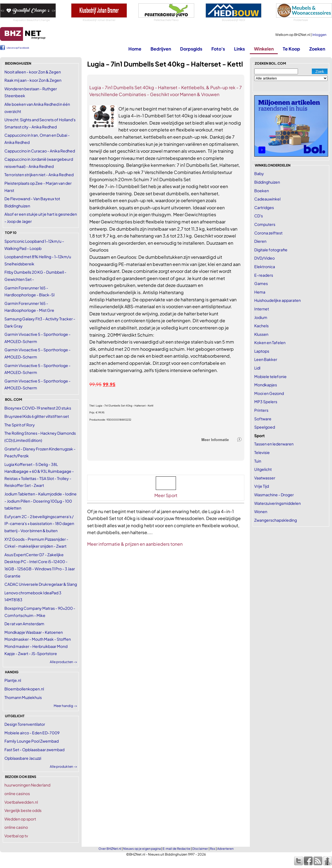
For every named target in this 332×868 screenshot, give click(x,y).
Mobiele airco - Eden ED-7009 (32, 733)
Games (261, 283)
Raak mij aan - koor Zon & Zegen (33, 80)
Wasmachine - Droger (274, 495)
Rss (213, 849)
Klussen (261, 334)
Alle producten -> (63, 662)
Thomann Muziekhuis (23, 697)
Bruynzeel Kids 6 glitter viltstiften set (37, 416)
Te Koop (291, 49)
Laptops (262, 351)
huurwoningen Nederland (27, 785)
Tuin (258, 461)
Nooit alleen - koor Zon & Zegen (33, 72)
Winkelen (264, 49)
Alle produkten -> (63, 767)
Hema (260, 292)
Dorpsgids (191, 49)
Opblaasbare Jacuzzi (23, 758)
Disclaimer (200, 849)
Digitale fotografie (271, 250)
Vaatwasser (265, 478)
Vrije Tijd (262, 486)
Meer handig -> (65, 706)
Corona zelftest (268, 233)
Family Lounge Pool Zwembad (32, 741)
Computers (265, 224)
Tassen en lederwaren (274, 444)
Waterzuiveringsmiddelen (277, 503)
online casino (16, 827)
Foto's (218, 49)
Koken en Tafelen (270, 342)
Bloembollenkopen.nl (24, 689)
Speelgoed (265, 427)
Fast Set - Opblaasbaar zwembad (34, 750)
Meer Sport (166, 495)
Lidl (257, 368)
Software (263, 419)
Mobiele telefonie (270, 376)
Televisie (262, 452)
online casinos (17, 793)
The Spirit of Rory (20, 425)
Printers (261, 410)
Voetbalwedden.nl (21, 802)
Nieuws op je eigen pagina (142, 849)
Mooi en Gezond (269, 393)
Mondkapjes (266, 385)
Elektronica (265, 267)
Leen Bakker (266, 359)
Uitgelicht (263, 469)
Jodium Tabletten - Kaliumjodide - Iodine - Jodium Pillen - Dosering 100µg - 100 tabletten (41, 501)
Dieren (260, 241)
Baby (259, 173)
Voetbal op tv (16, 836)
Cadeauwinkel (267, 199)
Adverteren (225, 849)
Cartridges (264, 207)
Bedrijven (161, 49)
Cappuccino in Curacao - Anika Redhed (40, 151)
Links (239, 49)
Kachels (261, 326)
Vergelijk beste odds (23, 810)
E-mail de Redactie (177, 849)
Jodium (261, 317)
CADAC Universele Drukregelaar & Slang (41, 584)
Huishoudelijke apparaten (277, 300)
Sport (260, 436)
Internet (262, 309)
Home (135, 49)
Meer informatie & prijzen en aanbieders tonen (135, 544)
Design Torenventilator (25, 724)
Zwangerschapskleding (276, 520)
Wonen (261, 511)
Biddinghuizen (267, 182)
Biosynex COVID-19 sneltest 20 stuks (38, 408)
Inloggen (319, 35)
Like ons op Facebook (18, 48)
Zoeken (317, 49)
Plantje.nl (13, 680)
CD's (259, 216)
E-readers (264, 275)
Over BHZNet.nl (110, 849)
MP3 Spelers (266, 402)
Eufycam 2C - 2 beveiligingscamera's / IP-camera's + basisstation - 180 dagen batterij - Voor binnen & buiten (39, 523)
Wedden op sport (20, 819)
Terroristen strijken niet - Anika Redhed (39, 175)
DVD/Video (264, 258)
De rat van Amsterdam (24, 624)
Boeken (262, 191)
